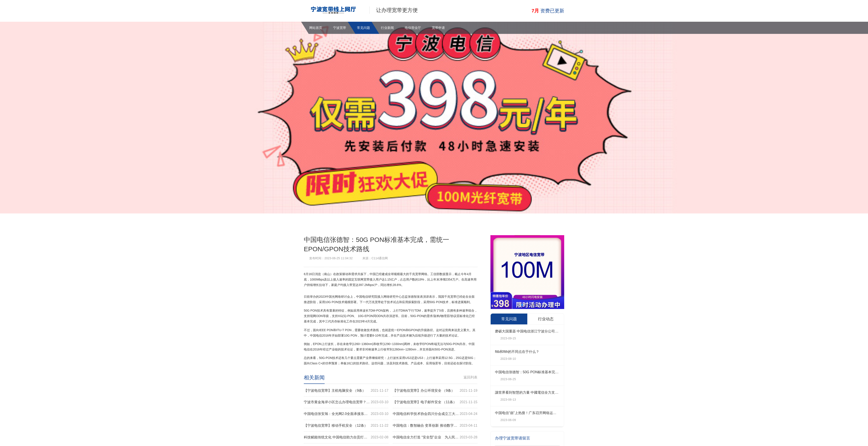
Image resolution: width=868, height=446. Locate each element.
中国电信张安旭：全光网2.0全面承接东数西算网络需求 (346, 414)
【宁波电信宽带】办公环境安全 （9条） (435, 391)
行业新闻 (387, 28)
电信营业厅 (413, 28)
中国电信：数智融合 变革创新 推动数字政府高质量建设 (435, 426)
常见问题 (363, 28)
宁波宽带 (340, 28)
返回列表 (470, 377)
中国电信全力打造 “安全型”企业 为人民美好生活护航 (435, 437)
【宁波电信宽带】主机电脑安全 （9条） (346, 391)
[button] (519, 305)
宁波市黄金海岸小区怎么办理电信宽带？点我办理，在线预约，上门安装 (346, 402)
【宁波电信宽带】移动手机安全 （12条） (346, 426)
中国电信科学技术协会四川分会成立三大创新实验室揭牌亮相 (435, 414)
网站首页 (316, 28)
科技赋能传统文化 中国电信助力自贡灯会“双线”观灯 (346, 437)
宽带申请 (438, 28)
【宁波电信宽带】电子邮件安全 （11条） (435, 402)
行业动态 (546, 319)
